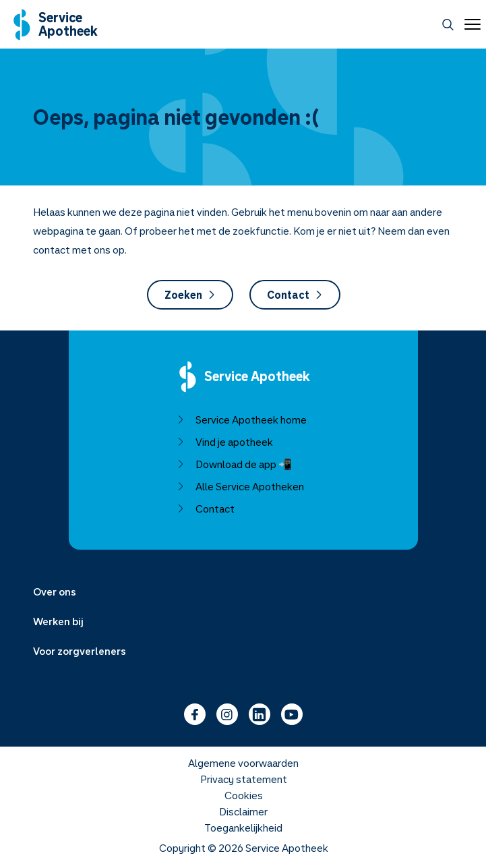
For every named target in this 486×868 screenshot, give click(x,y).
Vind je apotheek (224, 442)
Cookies (243, 795)
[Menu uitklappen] (243, 591)
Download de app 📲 (234, 464)
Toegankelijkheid (243, 828)
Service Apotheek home (241, 419)
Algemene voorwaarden (243, 763)
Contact (294, 295)
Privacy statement (243, 779)
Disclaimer (243, 811)
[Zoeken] (448, 25)
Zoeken (189, 295)
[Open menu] (470, 24)
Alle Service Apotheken (240, 486)
